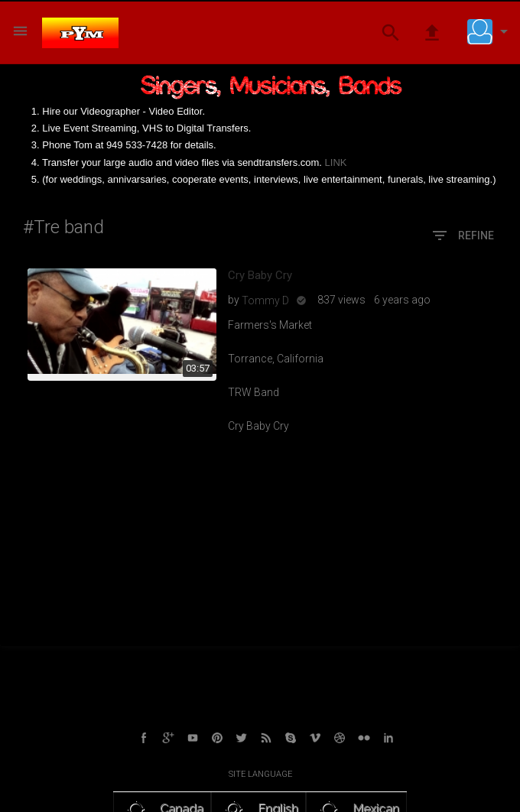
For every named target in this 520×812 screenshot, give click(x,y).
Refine (462, 236)
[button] (491, 31)
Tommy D (265, 300)
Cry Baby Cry (260, 275)
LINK (336, 162)
